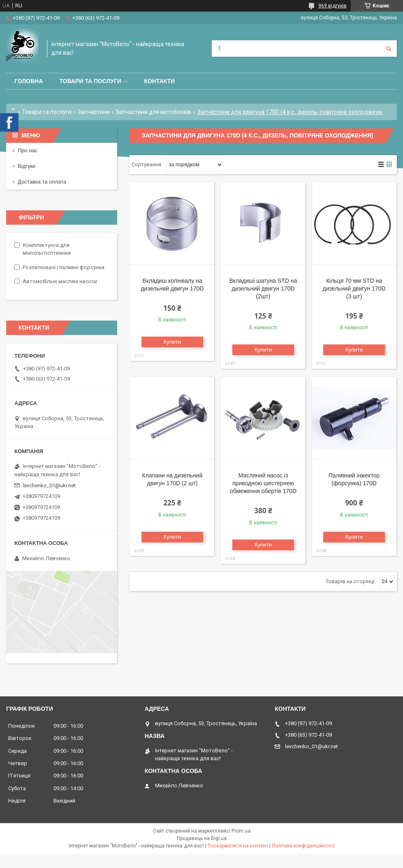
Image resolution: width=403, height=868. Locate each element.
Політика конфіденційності (303, 846)
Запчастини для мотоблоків (153, 112)
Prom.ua (241, 831)
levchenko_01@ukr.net (49, 485)
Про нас (28, 150)
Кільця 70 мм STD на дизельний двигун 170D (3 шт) (354, 289)
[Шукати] (389, 49)
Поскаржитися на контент (238, 846)
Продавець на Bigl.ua (202, 838)
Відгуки (27, 166)
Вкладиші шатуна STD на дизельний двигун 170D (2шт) (263, 289)
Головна (29, 81)
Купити (173, 342)
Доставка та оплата (42, 182)
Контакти (159, 81)
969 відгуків (332, 6)
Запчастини (94, 112)
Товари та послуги (90, 81)
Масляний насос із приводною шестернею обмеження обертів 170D (263, 483)
